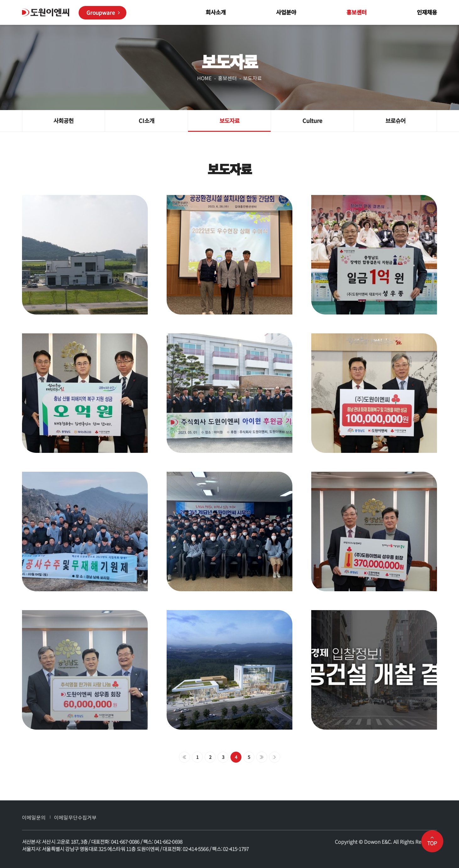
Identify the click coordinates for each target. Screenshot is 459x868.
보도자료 (229, 120)
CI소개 (147, 120)
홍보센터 (357, 12)
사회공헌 (64, 120)
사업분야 (286, 12)
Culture (312, 120)
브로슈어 (395, 120)
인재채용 (427, 12)
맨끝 (275, 757)
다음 (262, 757)
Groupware (101, 12)
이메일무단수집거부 (75, 818)
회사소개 (216, 12)
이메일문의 (34, 818)
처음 (184, 757)
